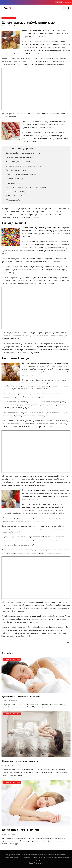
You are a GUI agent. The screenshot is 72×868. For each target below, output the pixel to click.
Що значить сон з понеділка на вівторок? (22, 697)
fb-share (68, 642)
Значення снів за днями (12, 659)
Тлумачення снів (9, 18)
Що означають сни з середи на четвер (20, 830)
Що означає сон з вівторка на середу (20, 761)
